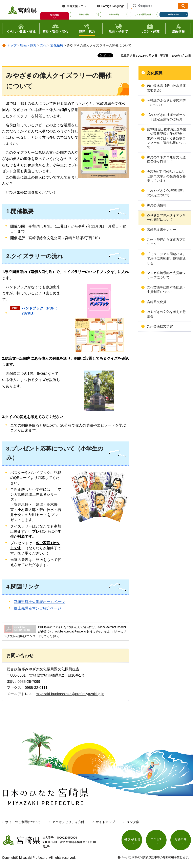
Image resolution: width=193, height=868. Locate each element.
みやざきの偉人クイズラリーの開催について (166, 217)
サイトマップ (105, 822)
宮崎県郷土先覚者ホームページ (39, 602)
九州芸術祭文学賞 (160, 326)
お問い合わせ (132, 839)
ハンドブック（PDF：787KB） (40, 311)
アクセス (156, 839)
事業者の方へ (174, 15)
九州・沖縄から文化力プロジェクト (166, 242)
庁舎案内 (181, 839)
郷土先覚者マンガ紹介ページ (38, 608)
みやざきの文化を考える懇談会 (166, 314)
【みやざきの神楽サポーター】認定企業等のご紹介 (166, 117)
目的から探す (84, 15)
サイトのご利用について (23, 822)
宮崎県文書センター (162, 230)
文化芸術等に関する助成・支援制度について (166, 290)
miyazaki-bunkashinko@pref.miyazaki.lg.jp (70, 694)
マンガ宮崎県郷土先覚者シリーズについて (166, 275)
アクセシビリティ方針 (68, 822)
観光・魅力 (28, 45)
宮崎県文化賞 (157, 302)
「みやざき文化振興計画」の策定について (166, 193)
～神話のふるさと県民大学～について (166, 102)
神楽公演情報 (157, 205)
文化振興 (57, 45)
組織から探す (114, 15)
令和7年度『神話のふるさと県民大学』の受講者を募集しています (166, 176)
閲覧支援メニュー (78, 6)
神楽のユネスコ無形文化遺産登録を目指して (166, 159)
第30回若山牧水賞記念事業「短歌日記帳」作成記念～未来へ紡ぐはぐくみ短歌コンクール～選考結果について (167, 138)
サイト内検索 (134, 6)
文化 (43, 45)
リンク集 (133, 822)
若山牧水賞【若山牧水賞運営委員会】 (166, 88)
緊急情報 (55, 15)
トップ (12, 45)
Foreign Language (113, 6)
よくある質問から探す (144, 15)
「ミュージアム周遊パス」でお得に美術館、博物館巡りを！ (166, 259)
